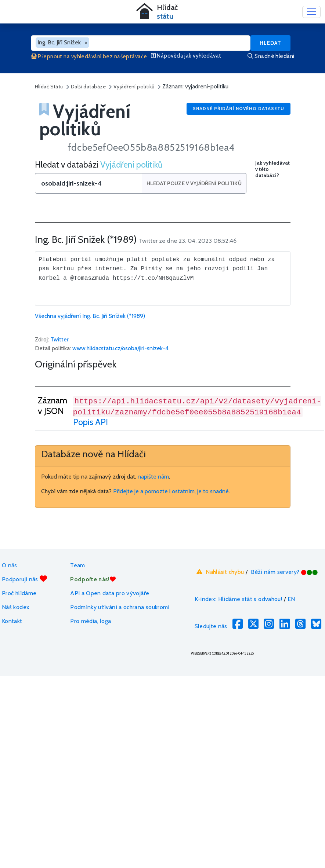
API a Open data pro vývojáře (110, 593)
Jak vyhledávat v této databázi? (272, 169)
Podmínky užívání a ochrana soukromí (120, 607)
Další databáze (88, 87)
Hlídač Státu (49, 87)
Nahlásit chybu (219, 572)
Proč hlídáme (19, 593)
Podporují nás (24, 579)
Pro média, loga (91, 621)
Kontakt (12, 621)
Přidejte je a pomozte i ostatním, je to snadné (171, 491)
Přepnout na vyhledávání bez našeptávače (89, 56)
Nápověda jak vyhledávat (186, 56)
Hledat (270, 43)
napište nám (153, 477)
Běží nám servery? (284, 572)
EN (291, 599)
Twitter (59, 339)
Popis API (91, 422)
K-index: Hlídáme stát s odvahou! (239, 599)
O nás (10, 565)
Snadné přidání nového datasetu (239, 108)
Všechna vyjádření (90, 316)
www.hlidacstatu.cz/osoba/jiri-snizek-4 (120, 348)
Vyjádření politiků (134, 87)
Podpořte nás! (93, 579)
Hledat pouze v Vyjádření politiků (195, 183)
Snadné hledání (271, 56)
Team (77, 565)
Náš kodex (16, 607)
